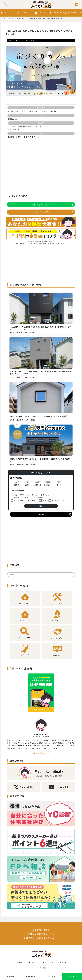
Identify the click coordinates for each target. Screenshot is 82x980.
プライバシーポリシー (48, 962)
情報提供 (19, 962)
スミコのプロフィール (41, 753)
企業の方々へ (31, 962)
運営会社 (63, 962)
